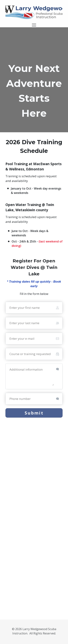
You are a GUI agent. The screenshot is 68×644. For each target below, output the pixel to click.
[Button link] (34, 413)
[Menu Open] (34, 25)
